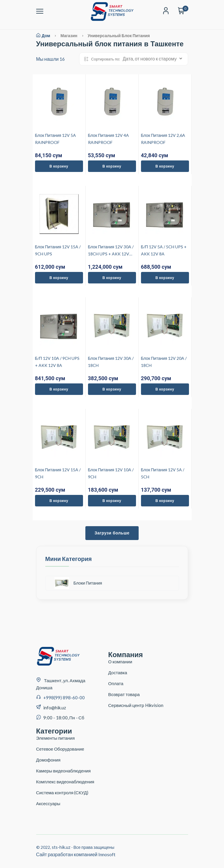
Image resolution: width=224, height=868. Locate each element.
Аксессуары (48, 803)
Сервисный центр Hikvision (136, 705)
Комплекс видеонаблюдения (65, 782)
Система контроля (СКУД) (62, 792)
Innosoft (107, 854)
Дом (43, 36)
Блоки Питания (78, 583)
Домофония (48, 760)
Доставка (118, 672)
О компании (120, 662)
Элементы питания (55, 738)
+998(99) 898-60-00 (64, 698)
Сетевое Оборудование (60, 749)
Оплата (116, 683)
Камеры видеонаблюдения (64, 771)
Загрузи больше (112, 533)
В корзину (59, 166)
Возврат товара (124, 694)
